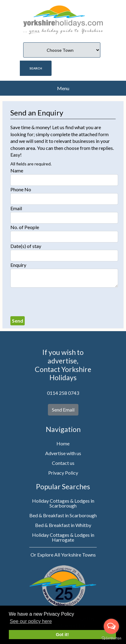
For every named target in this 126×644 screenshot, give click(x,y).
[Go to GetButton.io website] (111, 638)
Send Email (63, 410)
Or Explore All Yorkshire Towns (63, 555)
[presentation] (57, 302)
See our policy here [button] (31, 621)
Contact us (63, 463)
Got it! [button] (62, 635)
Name (17, 170)
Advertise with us (63, 453)
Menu (63, 88)
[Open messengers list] (111, 626)
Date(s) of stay (26, 246)
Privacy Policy (63, 473)
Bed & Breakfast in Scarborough (63, 515)
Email (16, 208)
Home (63, 443)
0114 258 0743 (63, 393)
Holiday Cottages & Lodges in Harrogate (63, 537)
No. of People (25, 227)
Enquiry (18, 265)
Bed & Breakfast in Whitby (63, 525)
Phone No (21, 189)
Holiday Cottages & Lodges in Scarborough (63, 503)
